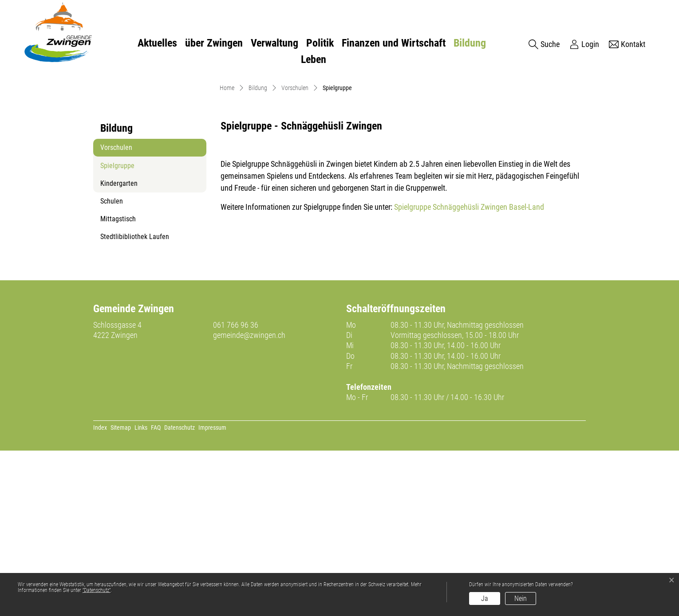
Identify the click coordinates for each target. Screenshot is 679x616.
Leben (314, 59)
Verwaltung (274, 43)
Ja (485, 598)
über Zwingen (214, 43)
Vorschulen (116, 313)
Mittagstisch (118, 384)
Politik (320, 43)
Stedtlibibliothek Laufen (135, 402)
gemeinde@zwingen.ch (249, 500)
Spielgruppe (122, 334)
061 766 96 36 (236, 490)
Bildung (470, 43)
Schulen (112, 367)
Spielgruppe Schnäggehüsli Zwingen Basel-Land (474, 372)
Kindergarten (119, 349)
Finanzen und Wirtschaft (394, 43)
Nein (521, 598)
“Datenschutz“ (97, 590)
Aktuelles (157, 43)
